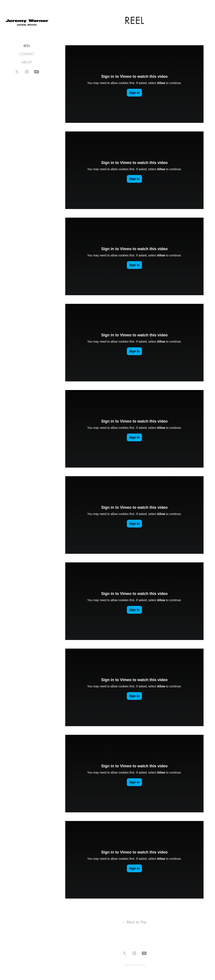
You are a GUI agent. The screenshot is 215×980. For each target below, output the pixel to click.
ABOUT (27, 62)
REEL (27, 46)
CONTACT (27, 54)
